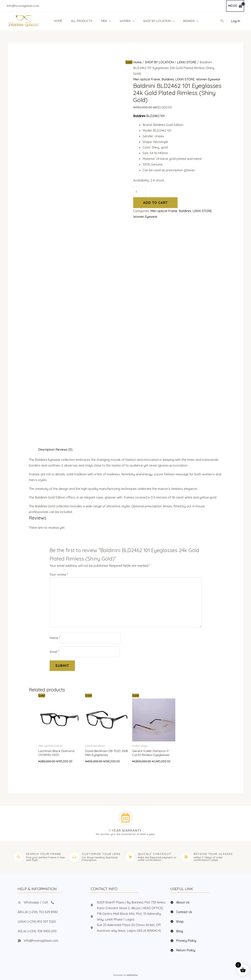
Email (54, 652)
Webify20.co (132, 975)
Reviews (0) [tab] (64, 449)
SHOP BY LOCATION (159, 21)
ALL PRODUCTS (82, 21)
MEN (106, 21)
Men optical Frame (147, 79)
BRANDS (191, 21)
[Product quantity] (140, 192)
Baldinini (168, 79)
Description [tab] (46, 449)
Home (137, 62)
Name (55, 638)
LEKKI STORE (187, 62)
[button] (109, 21)
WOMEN (127, 21)
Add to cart (155, 203)
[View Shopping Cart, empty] (235, 6)
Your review (59, 574)
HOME (58, 21)
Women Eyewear (208, 79)
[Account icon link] (236, 21)
